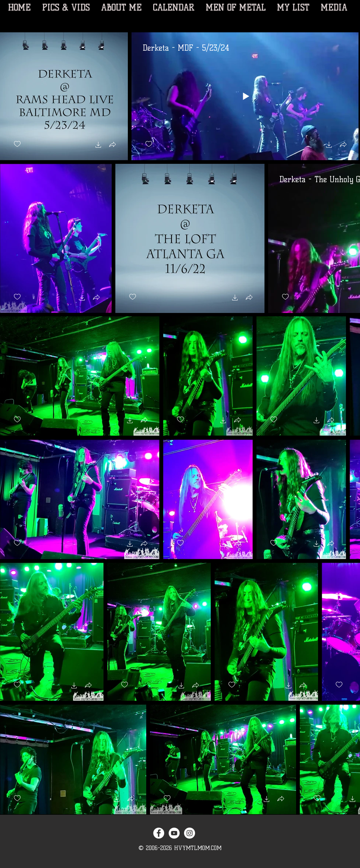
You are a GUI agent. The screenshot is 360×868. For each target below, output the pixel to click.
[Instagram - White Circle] (190, 833)
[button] (98, 146)
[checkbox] (17, 144)
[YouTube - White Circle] (174, 833)
